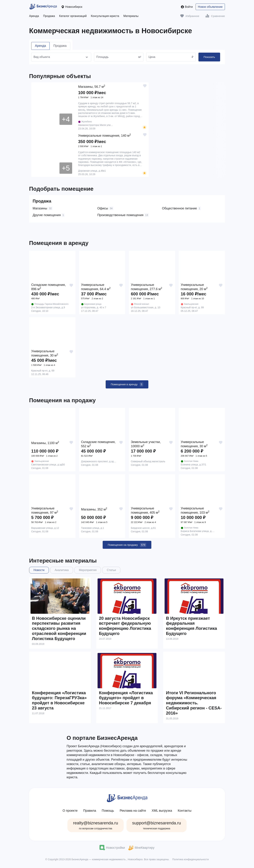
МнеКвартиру (141, 849)
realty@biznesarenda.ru (96, 827)
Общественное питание (182, 208)
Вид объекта (42, 57)
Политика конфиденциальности (191, 861)
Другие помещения (49, 215)
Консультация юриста (105, 16)
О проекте (70, 812)
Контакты (185, 812)
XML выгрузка (162, 812)
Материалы (131, 16)
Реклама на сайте (133, 812)
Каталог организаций (73, 16)
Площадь (102, 57)
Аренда (34, 16)
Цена (152, 57)
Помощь (108, 812)
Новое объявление (210, 7)
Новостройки (112, 849)
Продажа (49, 16)
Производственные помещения (123, 215)
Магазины (43, 208)
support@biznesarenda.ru (157, 827)
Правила (90, 812)
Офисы (105, 208)
